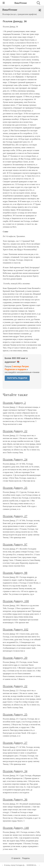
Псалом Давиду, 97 (15, 544)
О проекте (16, 858)
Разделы (26, 858)
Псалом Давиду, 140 (16, 828)
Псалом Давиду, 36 (15, 799)
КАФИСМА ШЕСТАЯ (33, 865)
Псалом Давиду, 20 (15, 658)
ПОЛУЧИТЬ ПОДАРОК (17, 378)
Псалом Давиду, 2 (14, 403)
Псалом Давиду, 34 (15, 771)
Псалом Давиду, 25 (15, 488)
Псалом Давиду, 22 (15, 431)
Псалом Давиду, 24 (15, 459)
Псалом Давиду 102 (16, 629)
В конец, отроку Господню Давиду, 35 (17, 865)
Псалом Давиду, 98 (15, 573)
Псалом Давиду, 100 (16, 601)
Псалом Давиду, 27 (15, 516)
